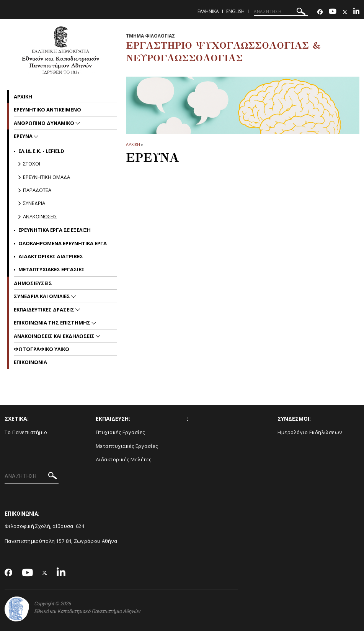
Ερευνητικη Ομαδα (47, 177)
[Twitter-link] (345, 12)
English (235, 11)
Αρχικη (23, 97)
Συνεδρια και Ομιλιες (42, 296)
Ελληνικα (208, 11)
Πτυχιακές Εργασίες (120, 432)
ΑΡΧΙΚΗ (133, 144)
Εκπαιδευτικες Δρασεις (45, 310)
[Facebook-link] (320, 12)
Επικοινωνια (30, 362)
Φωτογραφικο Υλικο (42, 349)
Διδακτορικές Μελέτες (124, 459)
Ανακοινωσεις (40, 216)
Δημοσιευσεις (33, 283)
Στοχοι (32, 164)
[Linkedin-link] (356, 12)
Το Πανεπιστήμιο (26, 432)
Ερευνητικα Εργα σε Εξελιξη (55, 230)
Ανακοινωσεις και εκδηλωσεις (55, 336)
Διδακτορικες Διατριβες (51, 256)
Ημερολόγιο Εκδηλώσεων (310, 432)
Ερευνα (24, 136)
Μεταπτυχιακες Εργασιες (51, 269)
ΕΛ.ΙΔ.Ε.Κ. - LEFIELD (41, 151)
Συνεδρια (34, 203)
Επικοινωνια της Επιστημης (53, 323)
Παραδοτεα (37, 190)
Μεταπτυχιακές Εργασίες (127, 446)
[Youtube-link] (333, 12)
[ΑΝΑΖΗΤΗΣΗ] (281, 11)
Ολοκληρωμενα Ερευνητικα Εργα (63, 243)
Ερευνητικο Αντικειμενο (47, 110)
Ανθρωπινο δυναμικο (45, 123)
